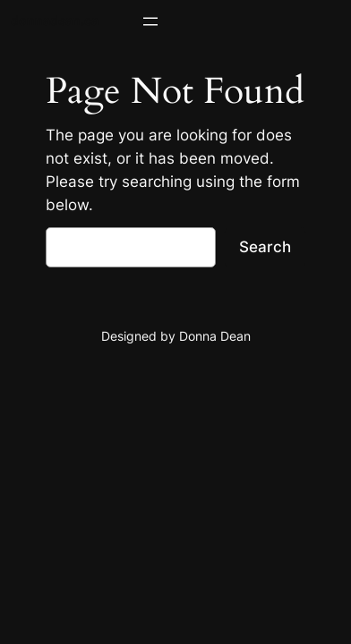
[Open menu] (150, 21)
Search (265, 247)
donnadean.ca (55, 20)
